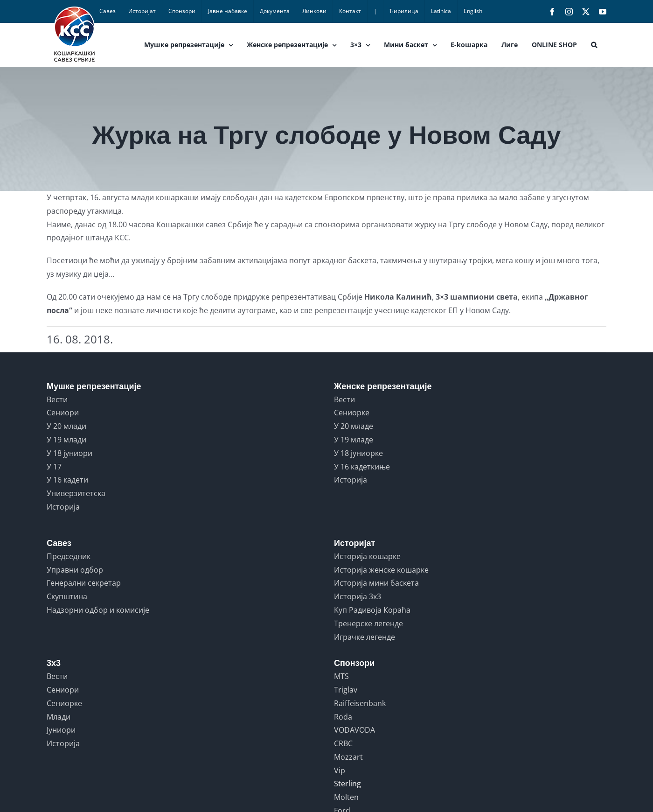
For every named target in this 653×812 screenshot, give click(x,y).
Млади (59, 717)
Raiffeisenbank (360, 703)
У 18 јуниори (69, 453)
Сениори (63, 413)
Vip (340, 770)
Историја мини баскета (376, 583)
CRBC (343, 743)
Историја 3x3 (358, 596)
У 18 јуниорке (358, 453)
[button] (594, 45)
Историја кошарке (367, 556)
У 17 (54, 467)
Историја (63, 507)
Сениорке (352, 413)
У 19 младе (354, 440)
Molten (346, 797)
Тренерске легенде (368, 623)
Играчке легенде (365, 637)
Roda (343, 717)
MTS (341, 676)
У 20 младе (354, 426)
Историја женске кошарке (381, 570)
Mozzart (348, 757)
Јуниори (61, 730)
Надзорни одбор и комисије (98, 610)
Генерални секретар (84, 583)
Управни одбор (75, 570)
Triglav (346, 690)
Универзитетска (76, 493)
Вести (57, 399)
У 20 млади (66, 426)
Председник (69, 556)
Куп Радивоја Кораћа (372, 610)
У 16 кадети (67, 480)
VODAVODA (354, 730)
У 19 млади (66, 440)
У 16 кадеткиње (362, 467)
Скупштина (67, 596)
